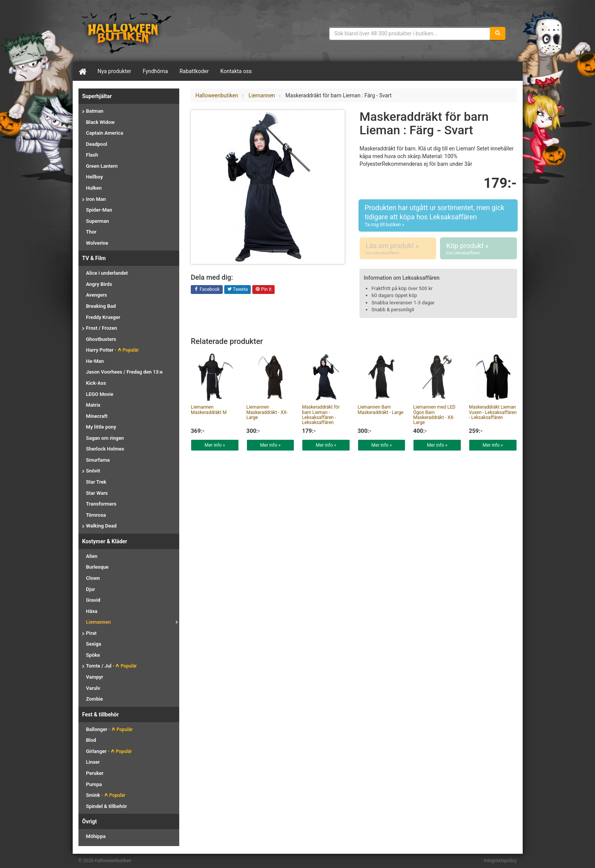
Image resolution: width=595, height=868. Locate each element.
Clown (93, 578)
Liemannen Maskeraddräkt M (209, 410)
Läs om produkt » (398, 249)
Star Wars (97, 493)
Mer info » (215, 445)
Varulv (93, 688)
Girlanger (109, 751)
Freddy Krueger (103, 317)
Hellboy (95, 177)
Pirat (92, 633)
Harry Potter (112, 350)
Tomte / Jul (112, 666)
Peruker (95, 773)
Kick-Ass (96, 383)
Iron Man (96, 199)
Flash (92, 155)
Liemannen (98, 622)
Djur (91, 589)
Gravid (93, 600)
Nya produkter (115, 71)
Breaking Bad (101, 306)
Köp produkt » (478, 249)
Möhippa (96, 836)
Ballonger (109, 729)
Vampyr (95, 677)
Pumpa (94, 784)
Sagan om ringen (105, 438)
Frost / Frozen (102, 328)
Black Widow (101, 122)
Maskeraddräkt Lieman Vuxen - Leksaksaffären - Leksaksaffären (493, 412)
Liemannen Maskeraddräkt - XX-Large (267, 412)
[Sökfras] (410, 33)
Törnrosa (96, 515)
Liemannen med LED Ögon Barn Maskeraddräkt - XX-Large (434, 415)
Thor (91, 232)
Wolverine (97, 243)
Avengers (97, 295)
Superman (98, 221)
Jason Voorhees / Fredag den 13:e (124, 372)
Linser (93, 762)
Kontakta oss (236, 71)
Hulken (94, 188)
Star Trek (96, 482)
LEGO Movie (100, 394)
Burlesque (97, 567)
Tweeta (238, 290)
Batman (95, 111)
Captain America (105, 133)
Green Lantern (102, 166)
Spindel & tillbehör (107, 806)
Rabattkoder (194, 71)
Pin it (263, 290)
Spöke (93, 655)
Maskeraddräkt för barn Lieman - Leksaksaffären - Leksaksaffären (321, 415)
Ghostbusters (101, 339)
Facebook (207, 290)
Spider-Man (99, 210)
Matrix (93, 405)
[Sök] (498, 33)
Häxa (92, 611)
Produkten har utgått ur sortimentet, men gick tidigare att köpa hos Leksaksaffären (438, 216)
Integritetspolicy (500, 861)
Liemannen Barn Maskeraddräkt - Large (381, 410)
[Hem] (82, 71)
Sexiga (94, 644)
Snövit (93, 471)
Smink (106, 795)
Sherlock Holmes (105, 449)
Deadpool (97, 144)
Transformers (101, 504)
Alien (92, 556)
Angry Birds (99, 284)
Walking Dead (101, 526)
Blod (91, 740)
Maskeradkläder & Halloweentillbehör (127, 33)
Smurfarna (98, 460)
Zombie (95, 699)
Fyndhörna (155, 71)
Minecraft (97, 416)
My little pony (101, 427)
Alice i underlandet (107, 273)
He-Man (95, 361)
